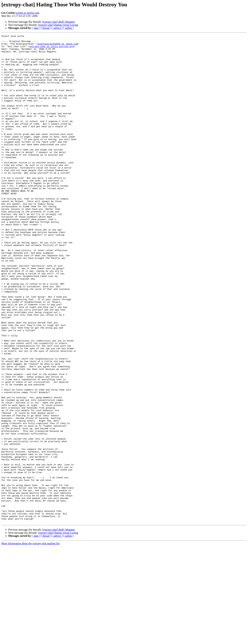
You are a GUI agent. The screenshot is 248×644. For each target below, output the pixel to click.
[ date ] (36, 28)
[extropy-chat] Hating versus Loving (58, 25)
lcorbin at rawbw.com (27, 13)
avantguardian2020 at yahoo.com (58, 46)
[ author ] (69, 28)
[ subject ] (57, 28)
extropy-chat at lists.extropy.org (52, 49)
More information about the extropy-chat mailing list (30, 641)
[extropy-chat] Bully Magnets (58, 22)
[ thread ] (46, 28)
